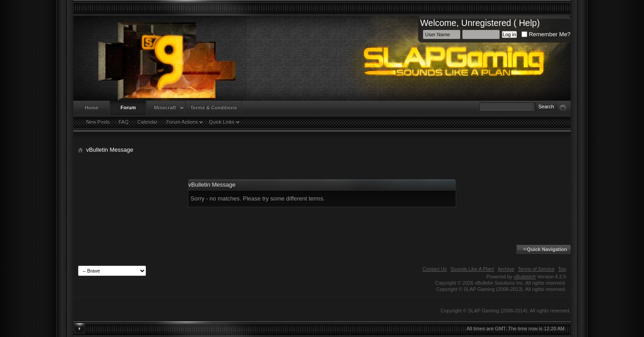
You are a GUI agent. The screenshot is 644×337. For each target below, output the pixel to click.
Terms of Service (536, 269)
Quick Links (222, 122)
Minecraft (165, 107)
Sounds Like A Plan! (472, 269)
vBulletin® (525, 277)
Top (562, 269)
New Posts (98, 122)
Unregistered (486, 23)
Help (528, 23)
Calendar (147, 122)
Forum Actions (182, 122)
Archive (506, 269)
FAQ (123, 122)
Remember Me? (546, 34)
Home (91, 107)
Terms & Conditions (213, 107)
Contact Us (435, 269)
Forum (128, 107)
